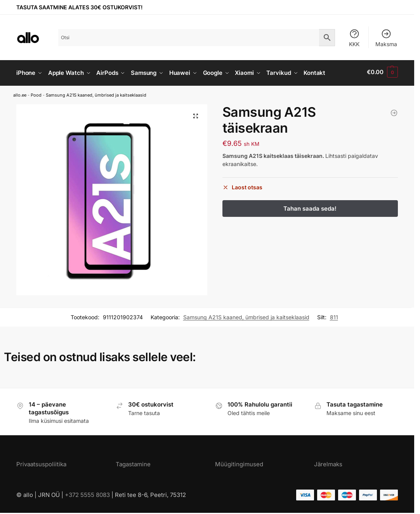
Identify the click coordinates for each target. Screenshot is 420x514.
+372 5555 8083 (87, 493)
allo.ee (20, 93)
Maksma (386, 38)
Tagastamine (133, 462)
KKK (354, 38)
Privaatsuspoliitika (41, 462)
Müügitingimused (239, 462)
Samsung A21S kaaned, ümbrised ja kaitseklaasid (96, 93)
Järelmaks (328, 462)
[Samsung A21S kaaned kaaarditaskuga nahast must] (394, 111)
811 (334, 316)
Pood (36, 93)
